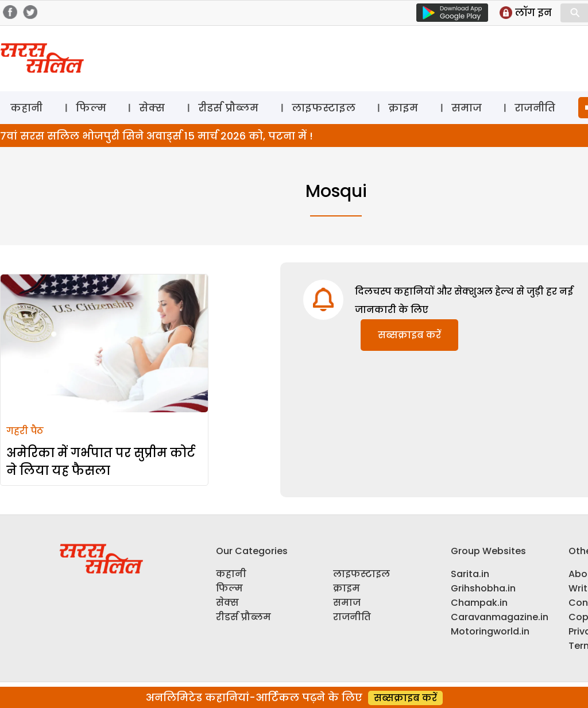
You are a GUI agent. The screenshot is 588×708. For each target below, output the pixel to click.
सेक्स (152, 108)
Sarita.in (470, 574)
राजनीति (535, 108)
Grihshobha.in (483, 588)
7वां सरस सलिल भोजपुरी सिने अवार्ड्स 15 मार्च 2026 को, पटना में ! (156, 136)
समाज (467, 108)
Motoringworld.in (490, 631)
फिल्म (91, 108)
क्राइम (403, 108)
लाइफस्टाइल (324, 108)
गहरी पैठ (25, 431)
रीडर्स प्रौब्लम (228, 108)
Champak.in (479, 603)
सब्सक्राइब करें (409, 335)
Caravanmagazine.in (500, 617)
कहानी (26, 108)
